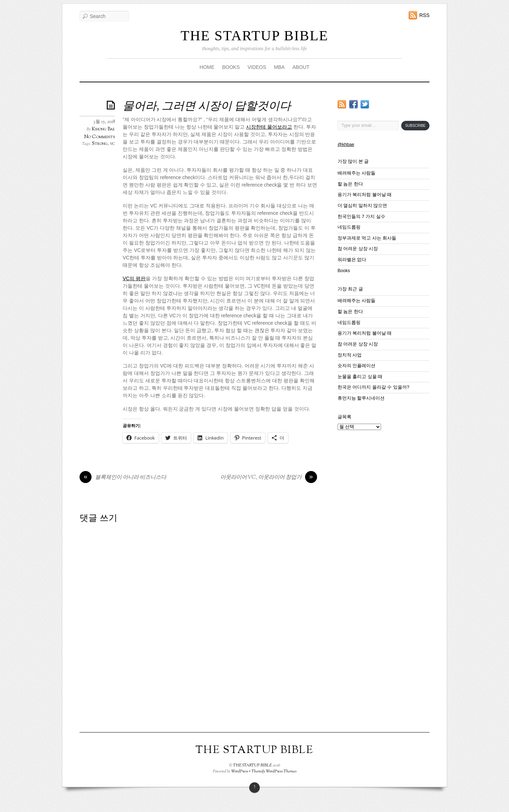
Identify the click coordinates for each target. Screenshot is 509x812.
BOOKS (231, 67)
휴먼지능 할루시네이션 (361, 398)
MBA (279, 67)
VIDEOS (257, 67)
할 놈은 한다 (350, 184)
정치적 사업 (350, 355)
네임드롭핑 (349, 227)
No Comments (100, 137)
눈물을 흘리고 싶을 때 (360, 377)
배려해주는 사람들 (357, 173)
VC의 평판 (134, 278)
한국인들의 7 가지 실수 (361, 217)
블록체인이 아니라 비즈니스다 (123, 478)
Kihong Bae (103, 129)
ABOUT (301, 67)
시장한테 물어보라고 (269, 127)
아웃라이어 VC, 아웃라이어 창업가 (269, 478)
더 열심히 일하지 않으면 (362, 206)
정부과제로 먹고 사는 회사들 (367, 238)
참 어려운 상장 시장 (358, 249)
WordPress (240, 771)
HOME (207, 67)
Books (344, 271)
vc (112, 144)
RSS (424, 15)
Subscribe (415, 126)
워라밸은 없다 (352, 260)
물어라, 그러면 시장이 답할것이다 (207, 107)
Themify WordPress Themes (274, 771)
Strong (100, 144)
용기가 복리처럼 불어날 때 (365, 195)
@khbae (346, 145)
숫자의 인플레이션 (357, 366)
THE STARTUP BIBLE (255, 36)
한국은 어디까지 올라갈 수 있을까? (373, 387)
